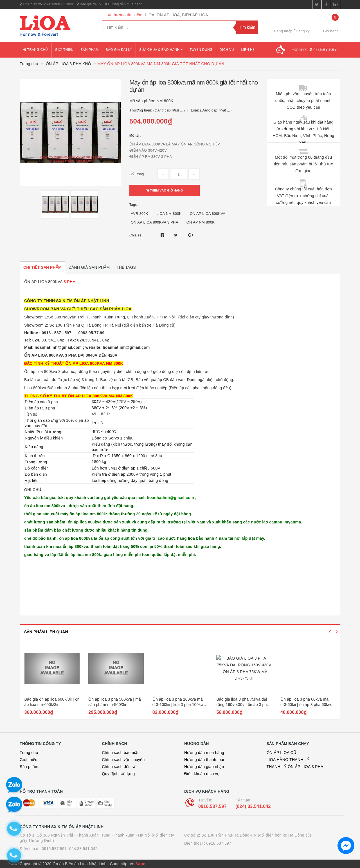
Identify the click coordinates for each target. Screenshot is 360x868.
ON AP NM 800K (201, 222)
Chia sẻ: (136, 235)
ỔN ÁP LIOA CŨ (282, 753)
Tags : (134, 205)
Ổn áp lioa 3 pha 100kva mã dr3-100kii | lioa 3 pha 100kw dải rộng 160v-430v (242, 705)
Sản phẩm (90, 50)
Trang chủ (36, 50)
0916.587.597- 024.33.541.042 (70, 849)
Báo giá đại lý (89, 4)
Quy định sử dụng (119, 774)
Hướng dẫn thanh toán (205, 760)
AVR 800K (139, 214)
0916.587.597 (212, 806)
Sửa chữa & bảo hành (161, 50)
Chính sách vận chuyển (123, 760)
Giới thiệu (64, 50)
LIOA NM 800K (169, 214)
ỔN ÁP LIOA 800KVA (43, 282)
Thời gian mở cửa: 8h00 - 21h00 (46, 4)
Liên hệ (248, 50)
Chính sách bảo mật (120, 753)
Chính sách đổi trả (119, 767)
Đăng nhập (283, 31)
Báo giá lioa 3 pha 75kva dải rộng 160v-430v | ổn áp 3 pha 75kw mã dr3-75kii (306, 705)
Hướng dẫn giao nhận (204, 767)
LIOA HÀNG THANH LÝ (288, 760)
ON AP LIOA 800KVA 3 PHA (155, 222)
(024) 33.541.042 (253, 806)
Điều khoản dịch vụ (202, 774)
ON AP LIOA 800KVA (208, 214)
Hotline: (314, 50)
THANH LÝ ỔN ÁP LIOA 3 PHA (295, 767)
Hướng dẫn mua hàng (124, 4)
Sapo (140, 864)
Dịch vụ (227, 50)
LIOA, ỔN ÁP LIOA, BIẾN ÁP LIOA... (178, 15)
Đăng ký (303, 31)
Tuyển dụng (201, 50)
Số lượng (137, 174)
